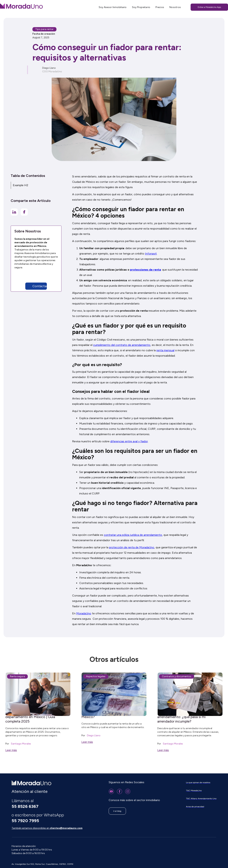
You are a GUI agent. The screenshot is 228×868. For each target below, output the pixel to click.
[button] (44, 286)
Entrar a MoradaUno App (209, 7)
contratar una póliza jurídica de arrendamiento (133, 535)
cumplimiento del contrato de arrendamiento (122, 345)
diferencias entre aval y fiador (129, 441)
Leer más (11, 750)
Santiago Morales (21, 744)
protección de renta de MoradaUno (132, 547)
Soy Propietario (141, 7)
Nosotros (175, 7)
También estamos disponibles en (47, 828)
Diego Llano (94, 735)
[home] (21, 6)
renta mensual (165, 350)
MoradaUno (84, 613)
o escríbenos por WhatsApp (38, 818)
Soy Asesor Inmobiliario (113, 7)
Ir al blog (117, 811)
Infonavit (151, 254)
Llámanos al (25, 803)
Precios (160, 7)
